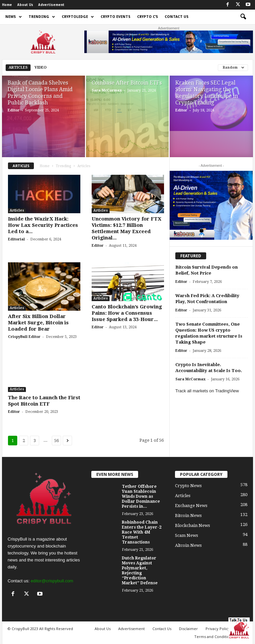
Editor (14, 110)
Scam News (186, 535)
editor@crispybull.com (52, 581)
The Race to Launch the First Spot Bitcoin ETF (44, 401)
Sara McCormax (107, 90)
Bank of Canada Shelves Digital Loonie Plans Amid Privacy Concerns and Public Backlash (40, 93)
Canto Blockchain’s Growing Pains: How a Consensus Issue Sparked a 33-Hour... (127, 313)
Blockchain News (192, 525)
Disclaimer (188, 629)
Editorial (16, 239)
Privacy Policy (218, 629)
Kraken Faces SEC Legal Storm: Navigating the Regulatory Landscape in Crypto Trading (207, 93)
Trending (42, 17)
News (14, 17)
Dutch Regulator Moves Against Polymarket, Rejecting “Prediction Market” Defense (140, 571)
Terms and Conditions (214, 637)
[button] (243, 17)
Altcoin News (188, 545)
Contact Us (177, 17)
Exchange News (191, 506)
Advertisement (51, 5)
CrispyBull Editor (24, 337)
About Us (25, 5)
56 (56, 441)
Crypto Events (116, 17)
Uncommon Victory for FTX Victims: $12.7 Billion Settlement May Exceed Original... (127, 228)
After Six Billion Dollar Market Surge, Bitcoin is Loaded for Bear (38, 323)
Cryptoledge (78, 17)
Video (41, 67)
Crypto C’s (148, 17)
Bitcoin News (188, 515)
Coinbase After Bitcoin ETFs (127, 83)
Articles (18, 67)
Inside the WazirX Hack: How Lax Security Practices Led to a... (43, 225)
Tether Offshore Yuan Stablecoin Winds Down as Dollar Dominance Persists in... (141, 496)
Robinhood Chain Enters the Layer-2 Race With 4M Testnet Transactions (142, 532)
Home (7, 5)
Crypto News (188, 486)
